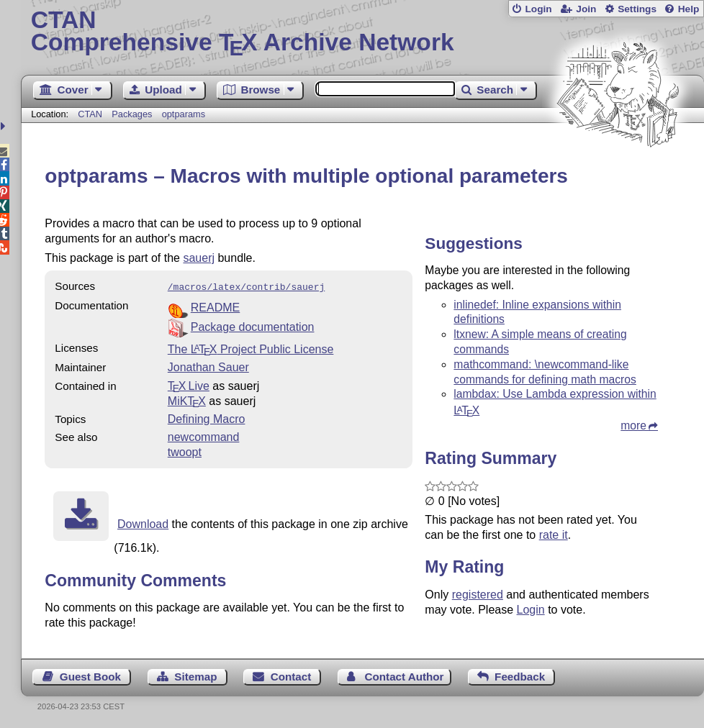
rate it (554, 535)
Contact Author (405, 675)
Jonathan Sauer (208, 366)
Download (143, 523)
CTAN (90, 114)
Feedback (520, 675)
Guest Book (90, 675)
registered (478, 595)
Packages (133, 114)
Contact (291, 675)
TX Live (189, 385)
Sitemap (195, 675)
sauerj (199, 258)
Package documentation (253, 326)
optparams (184, 114)
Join (586, 9)
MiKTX (187, 400)
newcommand (204, 436)
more (633, 426)
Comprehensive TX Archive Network (363, 32)
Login (538, 9)
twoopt (185, 451)
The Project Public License (251, 348)
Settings (637, 9)
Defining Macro (207, 418)
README (215, 306)
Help (689, 9)
